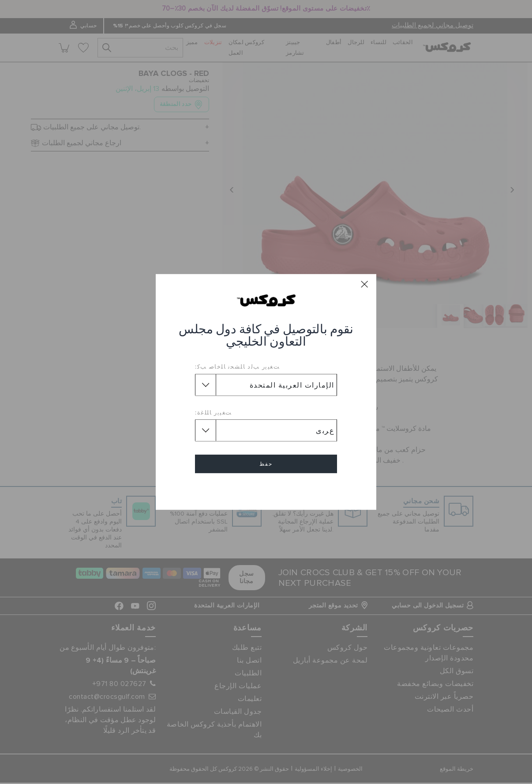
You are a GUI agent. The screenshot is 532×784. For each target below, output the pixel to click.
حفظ (266, 464)
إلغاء (266, 489)
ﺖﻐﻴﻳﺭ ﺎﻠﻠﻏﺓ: (214, 412)
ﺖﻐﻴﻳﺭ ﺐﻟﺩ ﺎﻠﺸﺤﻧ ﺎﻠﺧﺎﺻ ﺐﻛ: (237, 366)
